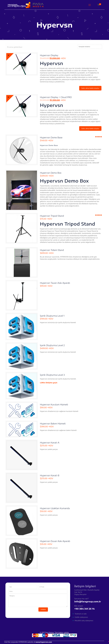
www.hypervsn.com (44, 642)
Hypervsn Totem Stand (52, 250)
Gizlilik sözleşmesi (81, 617)
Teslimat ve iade (81, 614)
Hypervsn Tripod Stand (52, 216)
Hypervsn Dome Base (51, 137)
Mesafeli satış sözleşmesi (84, 621)
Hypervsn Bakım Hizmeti (53, 423)
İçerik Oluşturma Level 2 (52, 345)
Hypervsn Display (49, 55)
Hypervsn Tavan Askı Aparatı (55, 283)
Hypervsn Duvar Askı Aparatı (55, 541)
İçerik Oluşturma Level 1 (52, 316)
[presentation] (24, 612)
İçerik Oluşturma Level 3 (52, 375)
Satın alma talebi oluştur (90, 88)
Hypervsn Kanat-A (50, 442)
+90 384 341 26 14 (84, 609)
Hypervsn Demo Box (51, 173)
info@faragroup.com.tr (88, 601)
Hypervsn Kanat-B (50, 475)
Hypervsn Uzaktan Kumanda (55, 508)
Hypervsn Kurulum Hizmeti (54, 404)
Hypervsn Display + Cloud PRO (56, 97)
